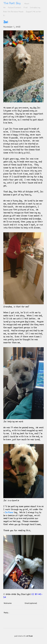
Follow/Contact (15, 8)
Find (26, 8)
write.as (29, 636)
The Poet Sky (12, 3)
